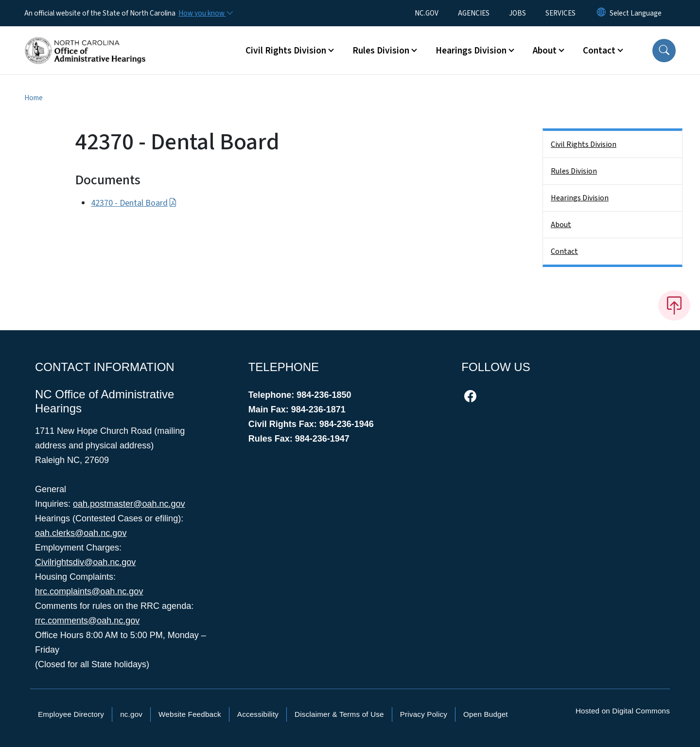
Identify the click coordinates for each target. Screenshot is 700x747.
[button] (664, 51)
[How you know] (205, 13)
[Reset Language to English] (601, 13)
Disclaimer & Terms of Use (339, 714)
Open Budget (486, 714)
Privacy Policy (424, 714)
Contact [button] (599, 51)
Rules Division (574, 171)
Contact (564, 251)
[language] (636, 13)
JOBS (517, 13)
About (561, 225)
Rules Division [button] (381, 51)
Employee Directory (71, 714)
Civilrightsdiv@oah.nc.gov (85, 562)
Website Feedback (190, 714)
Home (34, 98)
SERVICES (560, 13)
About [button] (545, 51)
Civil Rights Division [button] (286, 51)
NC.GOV (427, 13)
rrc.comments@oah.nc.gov (87, 621)
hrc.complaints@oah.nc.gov (89, 591)
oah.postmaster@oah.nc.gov (129, 504)
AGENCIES (474, 13)
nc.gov (131, 714)
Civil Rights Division (584, 144)
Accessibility (258, 714)
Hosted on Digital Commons (623, 711)
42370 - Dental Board (134, 203)
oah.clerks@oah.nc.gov (81, 533)
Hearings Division (580, 198)
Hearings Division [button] (471, 51)
